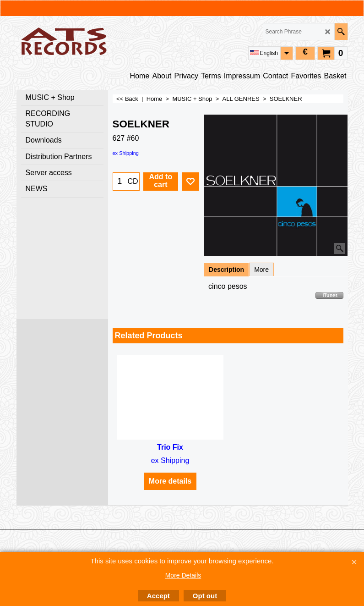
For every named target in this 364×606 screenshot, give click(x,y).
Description (226, 270)
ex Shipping (126, 153)
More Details (183, 575)
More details (170, 481)
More (261, 270)
